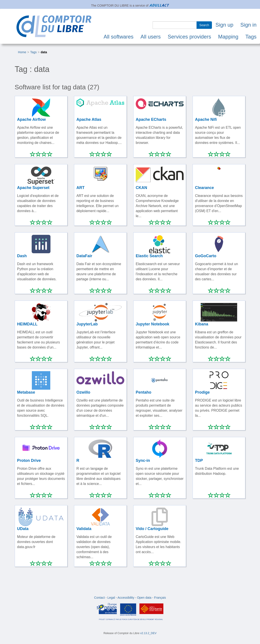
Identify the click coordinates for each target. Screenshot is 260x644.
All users (151, 37)
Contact (99, 598)
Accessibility (126, 598)
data (44, 52)
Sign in (248, 25)
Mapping (228, 37)
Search (204, 25)
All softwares (119, 37)
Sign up (224, 25)
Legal (111, 598)
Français (160, 598)
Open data (144, 598)
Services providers (189, 37)
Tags (251, 37)
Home (22, 52)
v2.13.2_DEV (148, 633)
